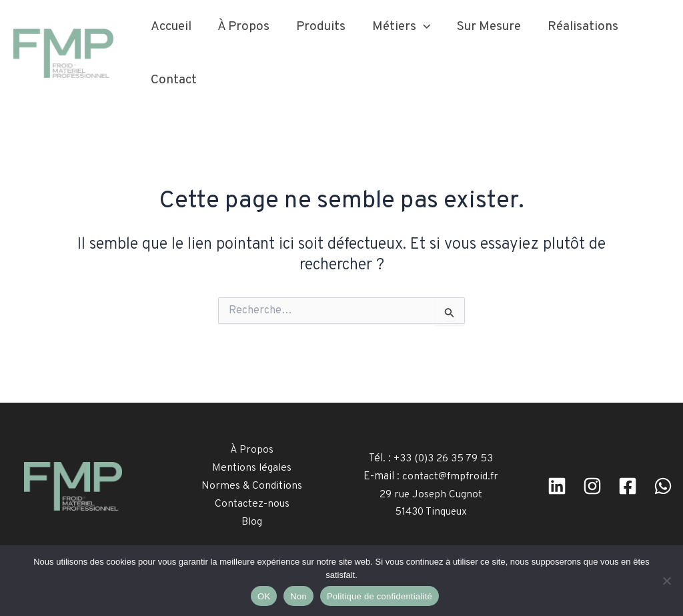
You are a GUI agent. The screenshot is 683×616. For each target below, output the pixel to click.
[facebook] (628, 486)
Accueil (170, 27)
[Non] (666, 581)
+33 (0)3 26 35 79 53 (444, 459)
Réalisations (576, 27)
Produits (318, 27)
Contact (173, 80)
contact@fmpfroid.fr (450, 477)
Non (298, 596)
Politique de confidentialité (380, 596)
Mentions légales (252, 468)
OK (264, 596)
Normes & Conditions (252, 486)
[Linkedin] (557, 486)
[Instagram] (592, 486)
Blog (252, 521)
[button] (419, 27)
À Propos (242, 27)
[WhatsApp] (663, 486)
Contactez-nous (252, 503)
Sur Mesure (484, 27)
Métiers (397, 27)
